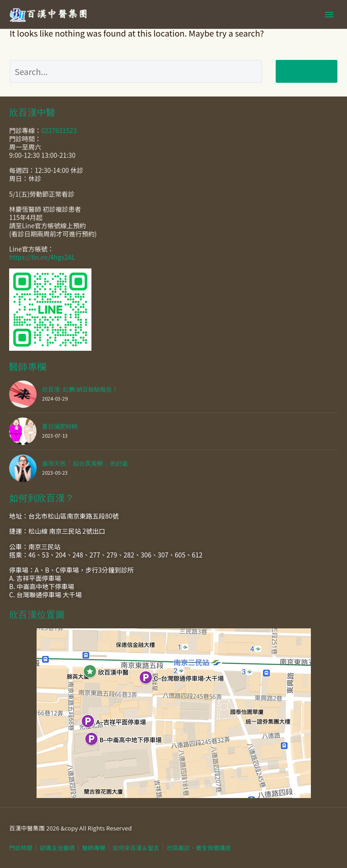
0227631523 (59, 130)
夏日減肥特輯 (60, 426)
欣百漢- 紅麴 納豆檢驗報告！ (80, 389)
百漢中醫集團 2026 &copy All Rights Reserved (70, 828)
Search (307, 71)
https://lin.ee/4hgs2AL (42, 257)
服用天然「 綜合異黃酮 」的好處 (85, 463)
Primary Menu (329, 15)
